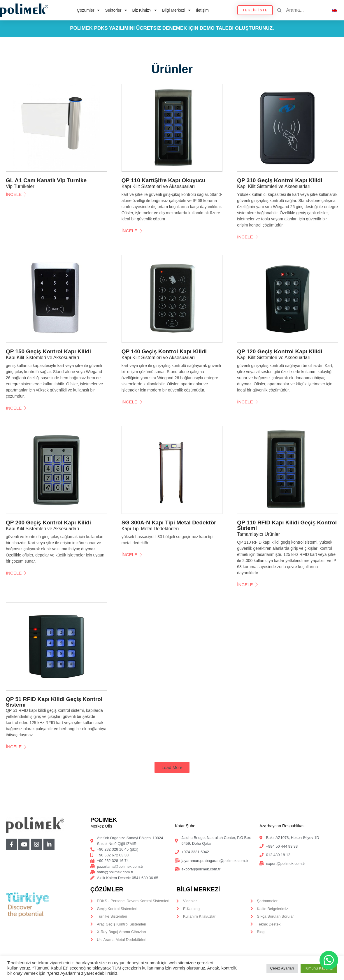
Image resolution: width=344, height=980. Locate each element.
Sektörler (116, 10)
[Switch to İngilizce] (335, 10)
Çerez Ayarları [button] (282, 968)
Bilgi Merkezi (176, 10)
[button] (172, 767)
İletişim (202, 10)
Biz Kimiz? (145, 10)
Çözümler (88, 10)
